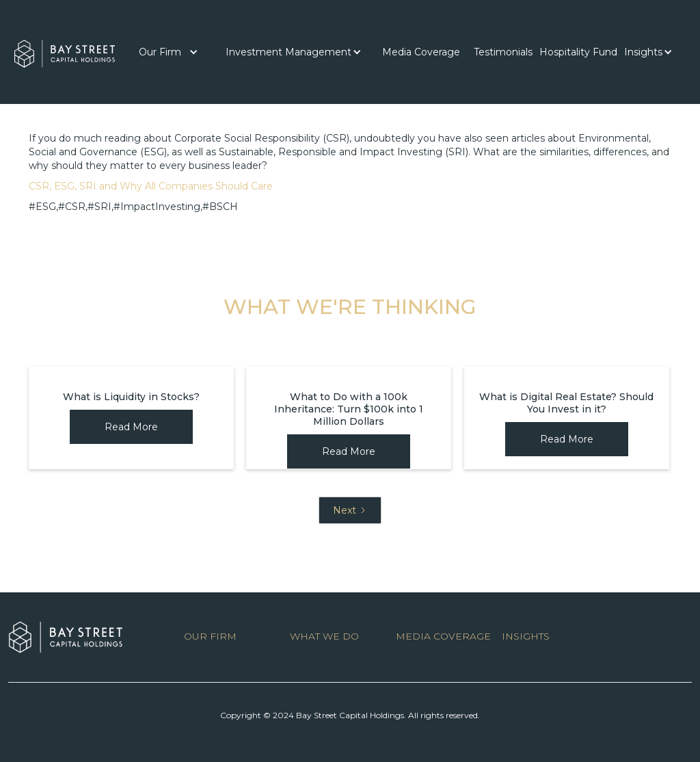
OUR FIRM (210, 636)
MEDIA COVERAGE (443, 636)
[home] (65, 50)
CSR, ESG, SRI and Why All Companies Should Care (151, 186)
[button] (169, 52)
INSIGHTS (526, 636)
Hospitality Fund (578, 52)
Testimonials (503, 52)
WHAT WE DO (324, 636)
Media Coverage (421, 52)
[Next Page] (350, 510)
